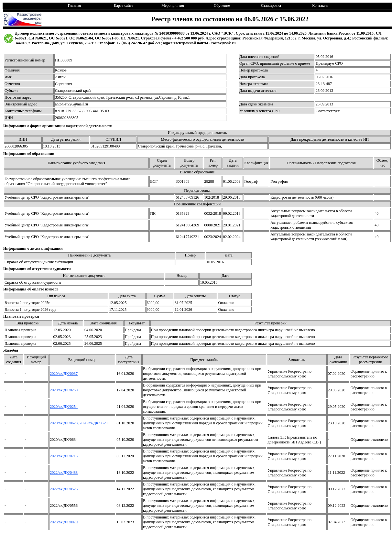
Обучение (222, 5)
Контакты (320, 5)
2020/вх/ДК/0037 (64, 374)
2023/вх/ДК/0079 (64, 522)
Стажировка (271, 5)
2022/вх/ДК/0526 (64, 489)
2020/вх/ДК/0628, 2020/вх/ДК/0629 (79, 423)
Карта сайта (124, 5)
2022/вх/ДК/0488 (64, 473)
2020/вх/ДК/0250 (64, 390)
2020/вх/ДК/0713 (64, 456)
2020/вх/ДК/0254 (64, 407)
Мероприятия (173, 5)
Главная (74, 5)
